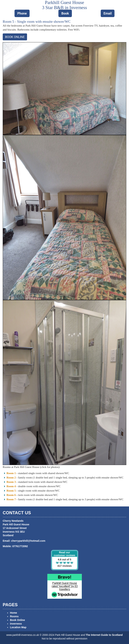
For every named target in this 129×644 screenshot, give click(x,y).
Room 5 (11, 491)
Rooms (14, 616)
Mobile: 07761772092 (15, 546)
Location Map (18, 627)
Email (108, 13)
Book (65, 13)
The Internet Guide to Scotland (104, 635)
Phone (22, 13)
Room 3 (11, 482)
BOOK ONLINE (15, 37)
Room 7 (11, 499)
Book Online (17, 620)
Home (14, 613)
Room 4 (11, 486)
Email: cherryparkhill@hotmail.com (24, 541)
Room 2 (11, 477)
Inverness (16, 624)
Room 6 (11, 495)
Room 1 (11, 473)
